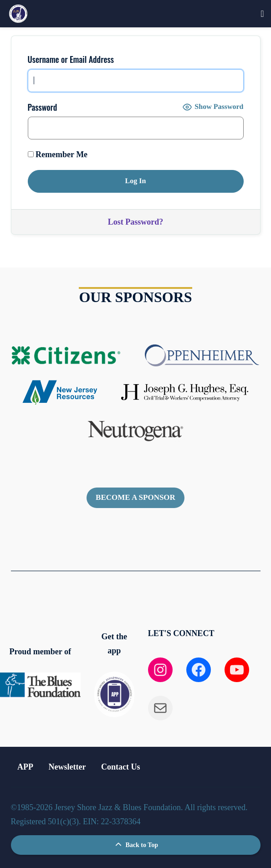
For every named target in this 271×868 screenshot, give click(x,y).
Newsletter (67, 767)
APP (25, 767)
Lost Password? (136, 222)
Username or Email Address (71, 59)
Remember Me (58, 154)
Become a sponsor (135, 497)
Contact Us (121, 767)
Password (43, 107)
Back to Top (135, 845)
